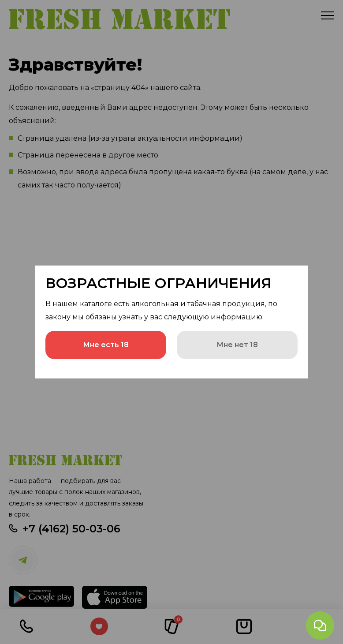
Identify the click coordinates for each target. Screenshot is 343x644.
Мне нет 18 (237, 345)
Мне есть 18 (106, 345)
